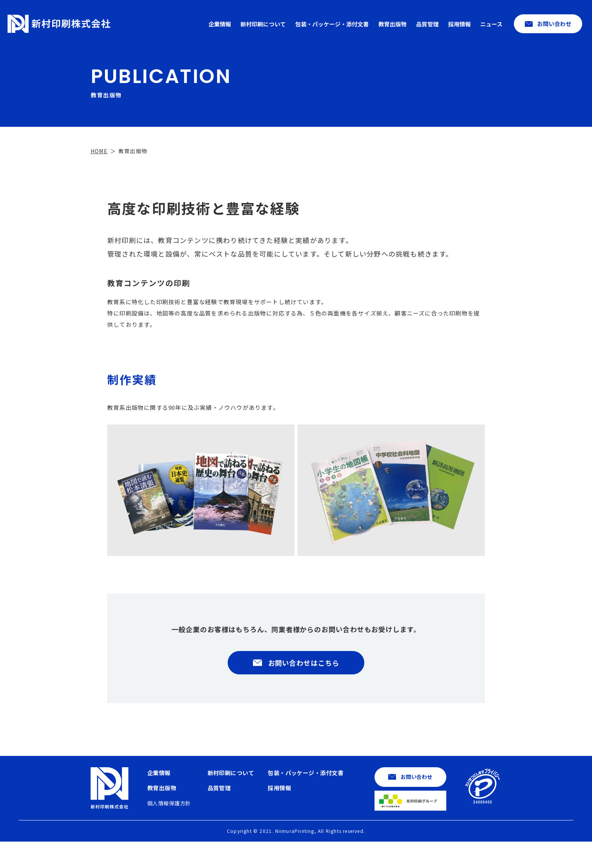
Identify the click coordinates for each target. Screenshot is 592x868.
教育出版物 (392, 24)
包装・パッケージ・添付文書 (332, 24)
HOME (99, 177)
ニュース (491, 24)
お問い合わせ (554, 24)
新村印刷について (263, 24)
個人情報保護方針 (169, 830)
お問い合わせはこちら (304, 689)
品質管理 (427, 24)
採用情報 (459, 24)
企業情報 (220, 24)
